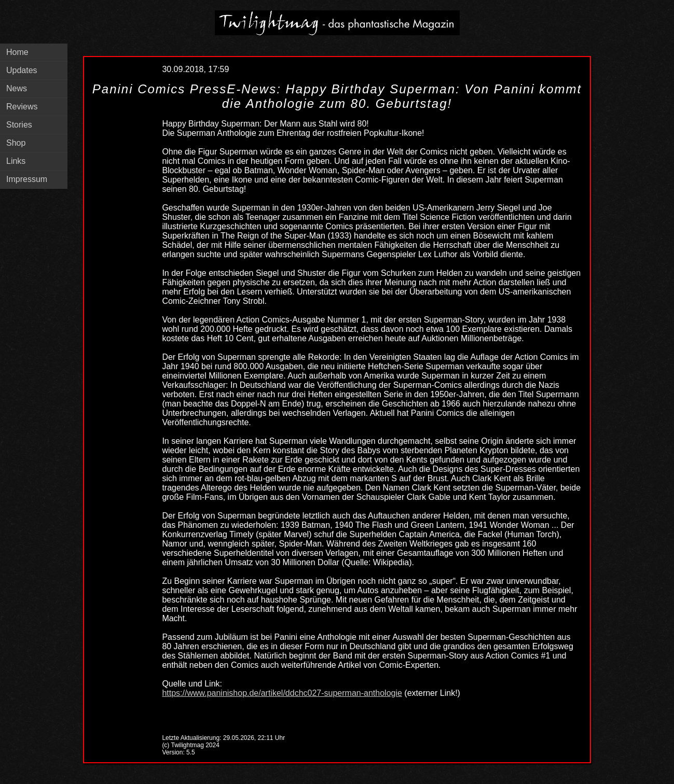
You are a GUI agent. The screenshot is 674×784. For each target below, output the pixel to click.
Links (16, 161)
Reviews (22, 107)
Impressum (27, 179)
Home (17, 52)
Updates (22, 70)
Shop (16, 143)
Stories (19, 125)
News (17, 88)
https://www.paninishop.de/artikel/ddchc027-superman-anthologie (282, 693)
